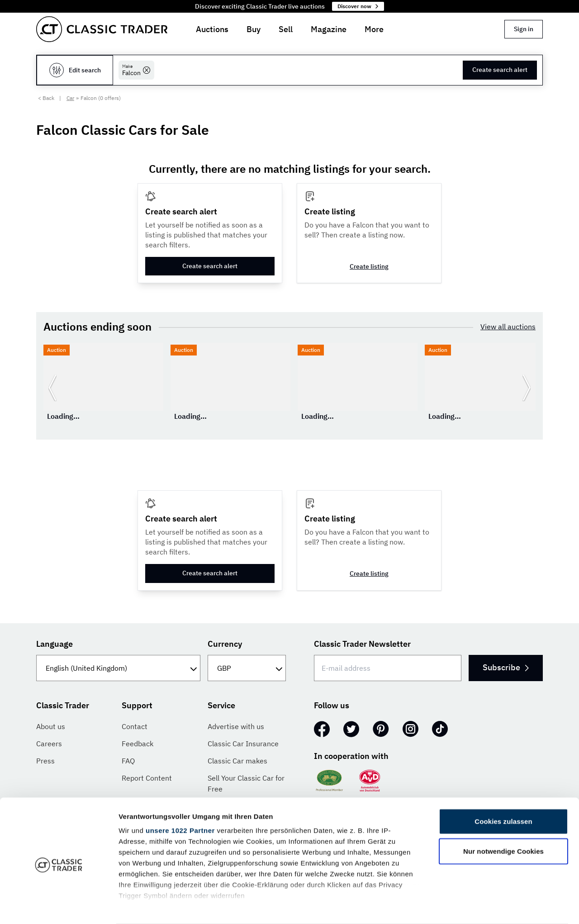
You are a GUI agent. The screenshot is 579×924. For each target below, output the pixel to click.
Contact (135, 726)
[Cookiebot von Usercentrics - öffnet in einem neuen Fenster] (59, 906)
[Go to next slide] (527, 388)
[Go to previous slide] (52, 388)
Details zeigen (481, 906)
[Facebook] (322, 729)
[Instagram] (411, 729)
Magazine (329, 29)
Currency (225, 644)
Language (55, 644)
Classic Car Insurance (243, 744)
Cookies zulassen (503, 786)
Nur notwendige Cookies (503, 815)
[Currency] (247, 668)
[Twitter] (351, 729)
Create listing (369, 266)
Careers (49, 744)
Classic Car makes (237, 761)
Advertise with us (236, 726)
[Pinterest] (381, 729)
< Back (46, 98)
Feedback (138, 744)
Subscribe (505, 667)
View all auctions (508, 327)
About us (51, 726)
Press (45, 761)
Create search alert (500, 70)
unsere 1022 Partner (180, 795)
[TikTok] (440, 729)
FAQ (128, 761)
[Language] (118, 668)
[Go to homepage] (102, 29)
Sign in (524, 29)
